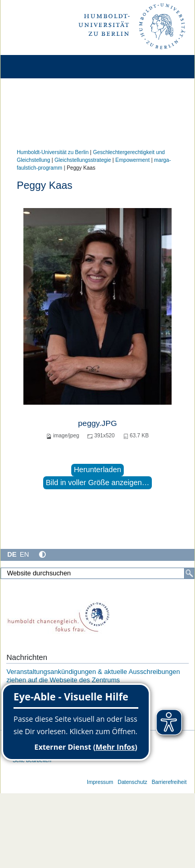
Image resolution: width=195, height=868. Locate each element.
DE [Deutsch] (12, 554)
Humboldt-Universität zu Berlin (53, 152)
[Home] (37, 67)
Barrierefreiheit (169, 782)
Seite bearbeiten (32, 760)
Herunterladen (97, 470)
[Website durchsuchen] (97, 573)
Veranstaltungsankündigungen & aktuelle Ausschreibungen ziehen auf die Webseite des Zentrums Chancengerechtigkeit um (93, 680)
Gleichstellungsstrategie (83, 160)
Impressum (100, 782)
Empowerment (133, 160)
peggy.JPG (97, 423)
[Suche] (189, 573)
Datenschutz (132, 782)
